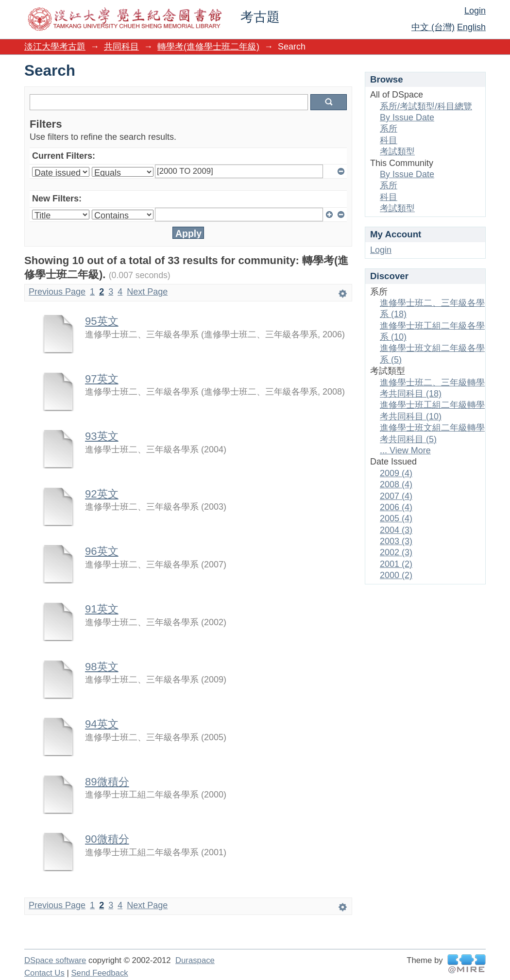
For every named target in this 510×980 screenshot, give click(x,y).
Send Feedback (99, 973)
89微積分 (107, 782)
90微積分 (107, 839)
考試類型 (397, 151)
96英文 (102, 551)
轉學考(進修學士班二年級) (208, 47)
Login (475, 11)
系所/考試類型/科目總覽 (426, 106)
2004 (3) (396, 530)
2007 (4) (396, 496)
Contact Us (44, 973)
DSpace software (55, 960)
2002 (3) (396, 552)
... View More (405, 450)
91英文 (102, 609)
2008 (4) (396, 484)
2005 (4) (396, 518)
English (471, 27)
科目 (389, 140)
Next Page (147, 292)
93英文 (102, 436)
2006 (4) (396, 507)
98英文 (102, 667)
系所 (389, 129)
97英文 (102, 379)
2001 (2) (396, 564)
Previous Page (57, 292)
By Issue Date (407, 117)
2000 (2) (396, 575)
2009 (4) (396, 473)
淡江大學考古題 (55, 47)
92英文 (102, 494)
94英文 (102, 724)
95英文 (102, 321)
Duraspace (195, 960)
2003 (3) (396, 541)
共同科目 (121, 47)
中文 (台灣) (433, 27)
